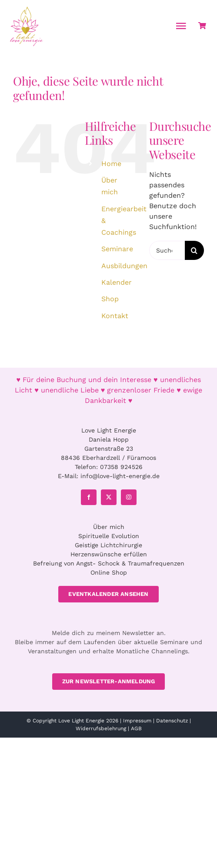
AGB (136, 728)
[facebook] (89, 497)
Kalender (117, 282)
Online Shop (109, 572)
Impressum (137, 721)
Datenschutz (172, 721)
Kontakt (115, 316)
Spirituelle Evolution (109, 536)
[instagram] (129, 497)
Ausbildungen (124, 266)
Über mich (109, 527)
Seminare (117, 249)
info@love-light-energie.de (120, 476)
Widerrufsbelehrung (101, 728)
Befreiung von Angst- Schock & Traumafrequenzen (109, 563)
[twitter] (109, 497)
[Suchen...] (167, 250)
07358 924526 (121, 467)
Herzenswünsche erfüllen (109, 554)
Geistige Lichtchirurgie (108, 545)
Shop (110, 299)
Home (111, 164)
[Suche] (194, 250)
